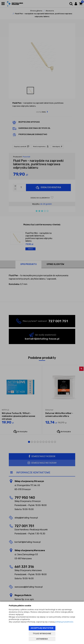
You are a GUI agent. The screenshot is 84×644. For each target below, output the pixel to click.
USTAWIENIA (42, 639)
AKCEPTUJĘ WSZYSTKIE (42, 628)
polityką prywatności (64, 622)
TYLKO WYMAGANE (42, 634)
